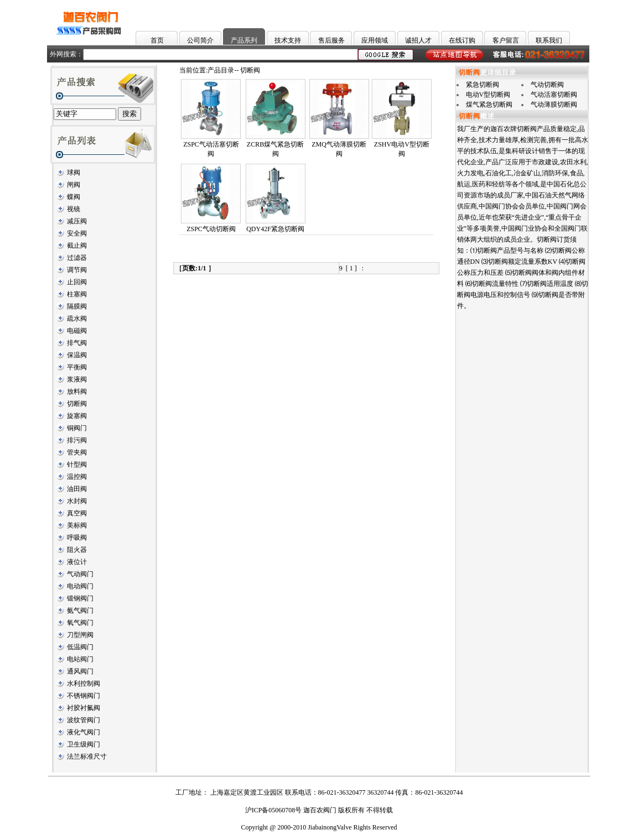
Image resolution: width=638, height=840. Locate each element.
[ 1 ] (351, 268)
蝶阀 (74, 197)
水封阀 (77, 501)
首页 (157, 40)
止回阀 (77, 282)
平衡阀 (77, 367)
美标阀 (77, 525)
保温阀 (77, 355)
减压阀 (77, 221)
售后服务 (331, 40)
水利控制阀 (84, 684)
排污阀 (77, 440)
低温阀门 (80, 647)
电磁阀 (77, 331)
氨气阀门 (80, 611)
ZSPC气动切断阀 (211, 229)
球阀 (74, 173)
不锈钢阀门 (84, 696)
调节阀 (77, 270)
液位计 (77, 562)
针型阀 (77, 465)
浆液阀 (77, 379)
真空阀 (77, 513)
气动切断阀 (547, 85)
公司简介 (200, 40)
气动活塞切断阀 (554, 95)
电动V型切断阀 (488, 95)
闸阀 (74, 185)
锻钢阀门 (80, 598)
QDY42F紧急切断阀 (275, 229)
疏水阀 (77, 319)
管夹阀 (77, 452)
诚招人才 (418, 40)
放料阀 (77, 392)
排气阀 (77, 343)
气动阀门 (80, 574)
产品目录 (221, 70)
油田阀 (77, 489)
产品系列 (244, 40)
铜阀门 (77, 428)
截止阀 (77, 246)
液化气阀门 (84, 732)
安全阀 (77, 233)
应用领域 (375, 40)
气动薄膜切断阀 (554, 105)
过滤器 (77, 258)
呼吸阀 (77, 538)
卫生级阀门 (84, 744)
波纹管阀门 (84, 720)
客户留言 (506, 40)
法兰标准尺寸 (87, 756)
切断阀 (77, 404)
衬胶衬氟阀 (84, 708)
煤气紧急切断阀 (489, 105)
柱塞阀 (77, 294)
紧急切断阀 (483, 85)
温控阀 (77, 477)
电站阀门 (80, 659)
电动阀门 (80, 586)
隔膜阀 (77, 306)
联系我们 (549, 40)
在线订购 (462, 40)
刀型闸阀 (80, 635)
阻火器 (77, 550)
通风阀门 (80, 671)
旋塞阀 (77, 416)
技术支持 (288, 40)
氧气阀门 (80, 623)
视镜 (74, 209)
